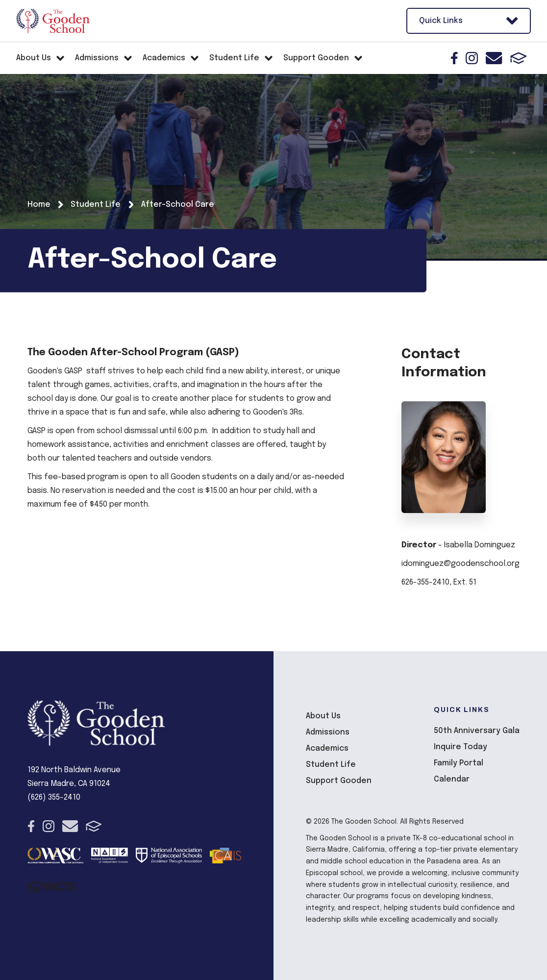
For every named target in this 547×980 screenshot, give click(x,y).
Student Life (331, 765)
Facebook (454, 58)
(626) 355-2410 (54, 797)
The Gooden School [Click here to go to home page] (53, 21)
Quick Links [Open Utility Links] (469, 21)
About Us (323, 716)
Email (494, 58)
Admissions (328, 732)
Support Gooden (339, 781)
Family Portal (459, 763)
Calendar (452, 779)
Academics (327, 748)
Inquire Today (460, 747)
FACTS (519, 58)
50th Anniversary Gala (477, 731)
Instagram (472, 58)
